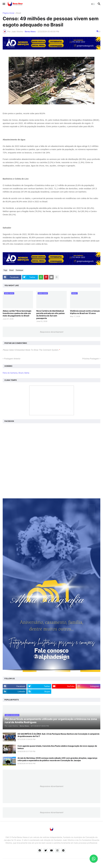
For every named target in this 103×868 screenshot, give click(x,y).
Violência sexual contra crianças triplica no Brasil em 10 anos (85, 312)
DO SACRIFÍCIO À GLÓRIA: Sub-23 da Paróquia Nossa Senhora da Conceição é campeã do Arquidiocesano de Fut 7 (59, 735)
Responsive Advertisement (51, 332)
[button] (4, 4)
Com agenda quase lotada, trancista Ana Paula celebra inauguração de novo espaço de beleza (57, 747)
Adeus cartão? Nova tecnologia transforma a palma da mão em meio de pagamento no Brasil (17, 313)
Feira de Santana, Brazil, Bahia (16, 373)
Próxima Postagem (91, 359)
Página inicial (8, 13)
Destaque (19, 270)
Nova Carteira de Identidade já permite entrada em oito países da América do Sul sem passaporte (50, 315)
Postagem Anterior (12, 359)
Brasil (19, 13)
